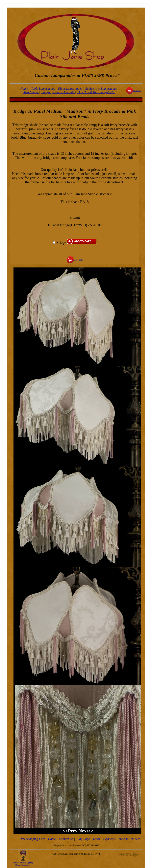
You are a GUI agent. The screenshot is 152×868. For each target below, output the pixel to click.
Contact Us (66, 839)
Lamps (46, 92)
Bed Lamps (31, 92)
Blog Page (83, 839)
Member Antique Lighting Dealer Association (23, 864)
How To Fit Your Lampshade (96, 92)
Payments (109, 839)
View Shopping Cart (32, 839)
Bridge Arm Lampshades (101, 89)
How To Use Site (64, 92)
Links (97, 839)
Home (24, 89)
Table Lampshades (43, 89)
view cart (137, 90)
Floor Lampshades (70, 89)
